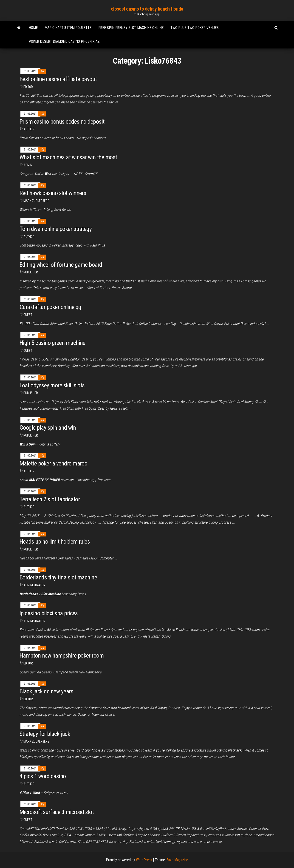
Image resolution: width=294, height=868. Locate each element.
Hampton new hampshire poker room (62, 655)
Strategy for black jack (45, 734)
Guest (28, 315)
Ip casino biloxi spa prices (49, 613)
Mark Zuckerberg (36, 201)
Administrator (34, 585)
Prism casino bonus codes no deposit (62, 122)
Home (33, 28)
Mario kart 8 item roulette (68, 28)
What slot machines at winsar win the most (68, 157)
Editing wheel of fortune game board (61, 265)
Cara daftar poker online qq (50, 307)
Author (29, 237)
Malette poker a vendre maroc (53, 463)
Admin (28, 165)
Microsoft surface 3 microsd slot (57, 812)
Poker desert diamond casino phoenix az (64, 41)
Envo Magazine (177, 860)
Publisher (31, 272)
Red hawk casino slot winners (53, 193)
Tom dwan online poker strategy (56, 229)
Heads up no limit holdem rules (55, 542)
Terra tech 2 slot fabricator (50, 499)
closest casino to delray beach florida (147, 9)
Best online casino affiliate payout (58, 79)
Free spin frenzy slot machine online (131, 28)
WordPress (144, 860)
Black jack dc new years (46, 691)
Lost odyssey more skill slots (52, 385)
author (29, 129)
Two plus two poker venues (195, 28)
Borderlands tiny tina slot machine (58, 577)
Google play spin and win (48, 428)
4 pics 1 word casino (43, 776)
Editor (28, 87)
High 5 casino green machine (52, 343)
